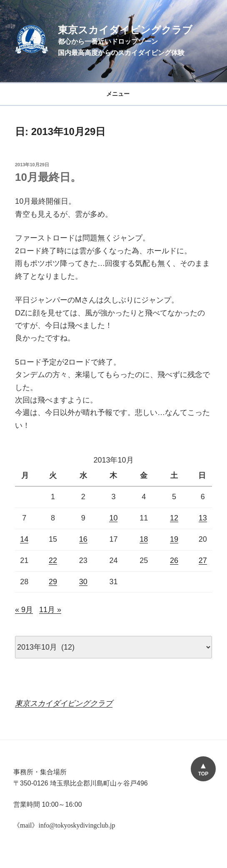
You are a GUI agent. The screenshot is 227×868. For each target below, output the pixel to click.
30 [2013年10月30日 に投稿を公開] (83, 582)
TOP (203, 774)
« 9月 (24, 610)
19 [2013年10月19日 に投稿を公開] (174, 539)
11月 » (50, 610)
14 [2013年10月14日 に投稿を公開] (24, 539)
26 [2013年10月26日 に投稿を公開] (174, 560)
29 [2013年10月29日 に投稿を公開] (53, 582)
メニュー (113, 94)
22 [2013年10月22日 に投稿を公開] (53, 560)
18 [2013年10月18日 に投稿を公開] (144, 539)
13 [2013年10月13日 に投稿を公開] (203, 518)
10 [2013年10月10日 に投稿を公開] (113, 518)
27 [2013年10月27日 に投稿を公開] (203, 560)
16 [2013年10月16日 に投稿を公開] (83, 539)
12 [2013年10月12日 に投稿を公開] (174, 518)
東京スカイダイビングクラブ (125, 30)
